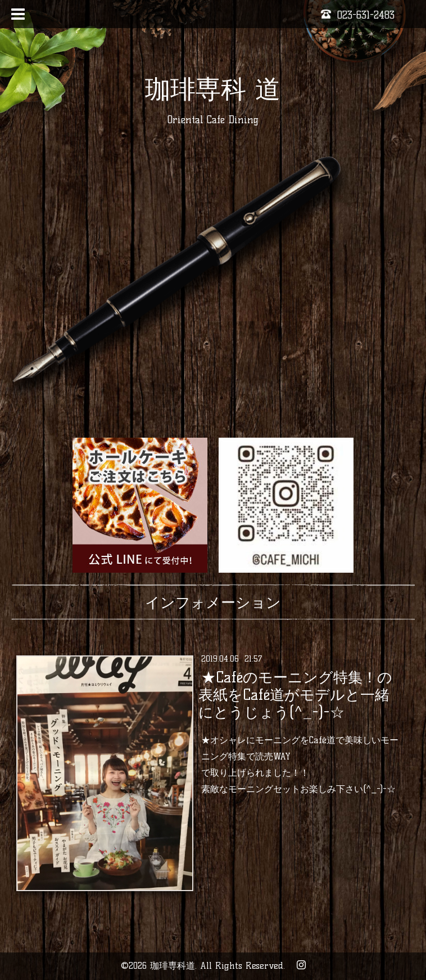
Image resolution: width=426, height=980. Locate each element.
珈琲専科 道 (213, 89)
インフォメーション (213, 603)
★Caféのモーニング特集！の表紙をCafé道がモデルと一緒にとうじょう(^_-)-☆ (295, 695)
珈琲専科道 (173, 966)
